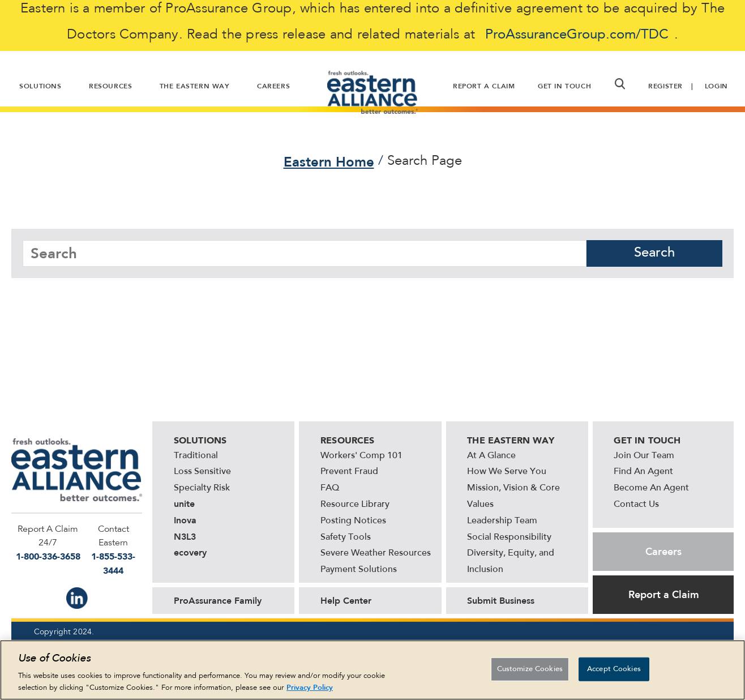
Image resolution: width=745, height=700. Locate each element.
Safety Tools (346, 537)
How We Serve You (507, 472)
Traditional (196, 456)
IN (77, 598)
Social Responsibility (509, 537)
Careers (663, 552)
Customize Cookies (530, 670)
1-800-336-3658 (48, 556)
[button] (620, 84)
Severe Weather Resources (376, 553)
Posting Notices (353, 521)
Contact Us (636, 505)
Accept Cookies (614, 670)
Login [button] (716, 86)
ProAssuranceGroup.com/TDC (577, 35)
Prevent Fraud (349, 472)
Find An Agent (643, 472)
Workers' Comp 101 (361, 456)
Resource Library (355, 505)
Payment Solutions (359, 570)
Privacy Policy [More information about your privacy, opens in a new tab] (310, 688)
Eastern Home (329, 162)
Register (665, 86)
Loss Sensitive (202, 472)
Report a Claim (664, 595)
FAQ (330, 488)
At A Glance (491, 456)
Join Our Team (644, 456)
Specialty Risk (202, 488)
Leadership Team (502, 521)
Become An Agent (651, 488)
